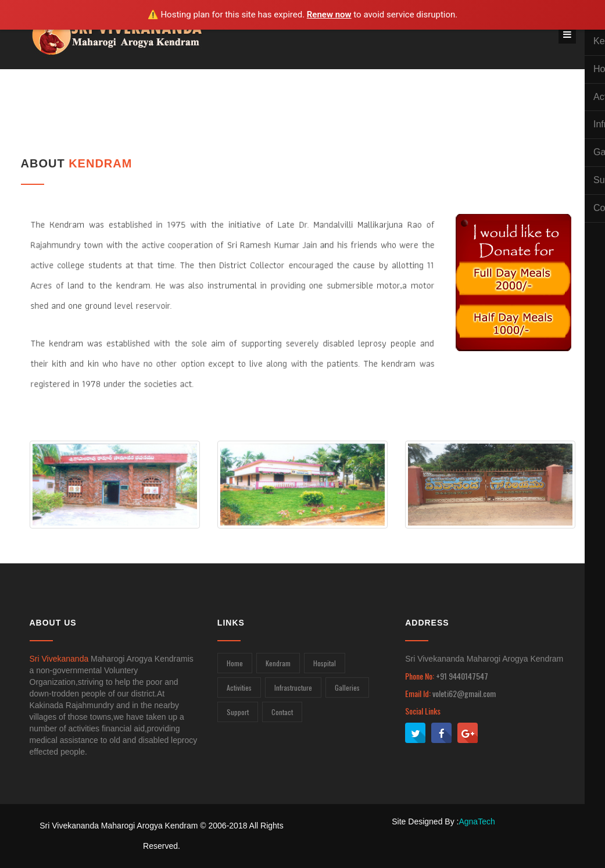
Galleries (347, 687)
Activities (239, 687)
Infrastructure (293, 687)
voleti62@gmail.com (464, 693)
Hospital (325, 663)
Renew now (329, 15)
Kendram (278, 663)
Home (235, 663)
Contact (282, 712)
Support (238, 712)
